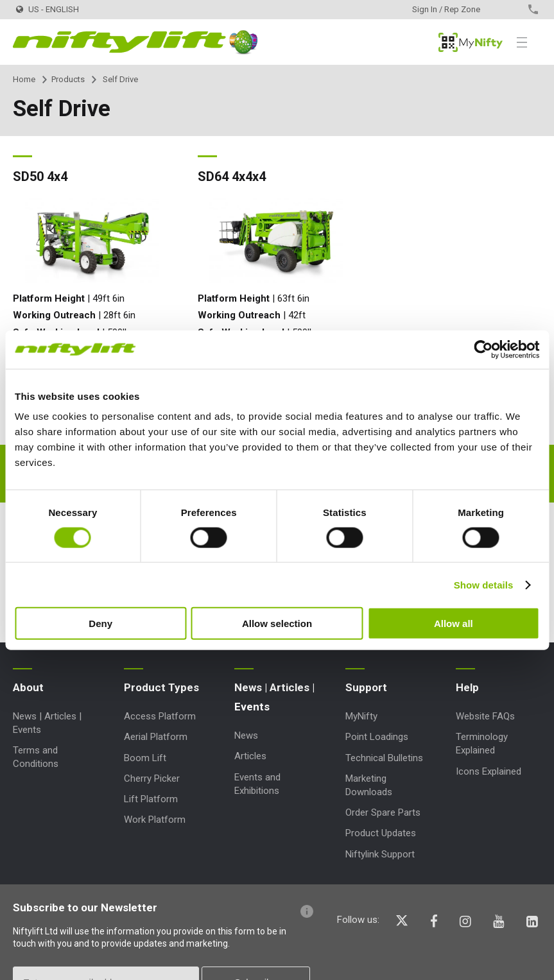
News (246, 735)
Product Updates (381, 833)
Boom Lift (145, 758)
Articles (250, 756)
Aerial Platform (156, 737)
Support (366, 687)
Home (24, 79)
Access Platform (160, 716)
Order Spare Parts (383, 812)
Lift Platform (151, 799)
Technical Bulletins (384, 758)
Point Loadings (377, 737)
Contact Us (511, 9)
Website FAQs (485, 716)
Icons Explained (489, 771)
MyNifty (471, 42)
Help (467, 687)
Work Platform (155, 820)
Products (68, 79)
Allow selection (277, 623)
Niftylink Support (380, 854)
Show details (484, 584)
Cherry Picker (152, 778)
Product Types (161, 687)
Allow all (454, 623)
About (28, 687)
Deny (100, 623)
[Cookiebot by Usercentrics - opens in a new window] (483, 349)
